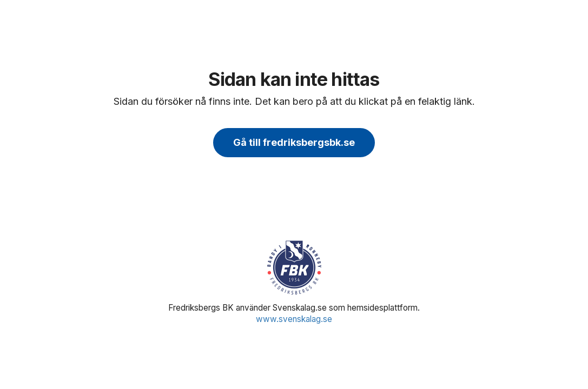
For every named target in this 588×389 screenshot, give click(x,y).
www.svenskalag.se (294, 319)
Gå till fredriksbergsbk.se (294, 142)
